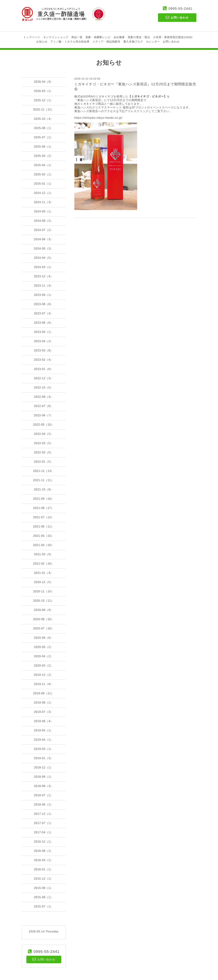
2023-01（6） (44, 369)
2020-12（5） (44, 582)
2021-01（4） (44, 573)
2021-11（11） (44, 480)
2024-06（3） (44, 239)
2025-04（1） (44, 165)
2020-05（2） (44, 647)
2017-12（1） (44, 814)
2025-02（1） (44, 174)
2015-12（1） (44, 879)
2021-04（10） (44, 545)
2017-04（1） (44, 832)
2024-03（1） (44, 267)
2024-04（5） (44, 258)
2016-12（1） (44, 842)
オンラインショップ (56, 37)
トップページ (32, 37)
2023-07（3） (44, 313)
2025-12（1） (44, 100)
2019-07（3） (44, 712)
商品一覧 (77, 37)
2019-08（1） (44, 703)
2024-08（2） (44, 221)
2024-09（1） (44, 211)
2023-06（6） (44, 323)
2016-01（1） (44, 869)
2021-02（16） (44, 564)
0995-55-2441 (180, 9)
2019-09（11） (44, 693)
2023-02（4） (44, 360)
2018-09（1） (44, 777)
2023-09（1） (44, 295)
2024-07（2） (44, 230)
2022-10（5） (44, 388)
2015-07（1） (44, 906)
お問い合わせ (171, 42)
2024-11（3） (44, 202)
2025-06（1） (44, 147)
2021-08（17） (44, 508)
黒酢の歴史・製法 (139, 37)
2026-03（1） (44, 91)
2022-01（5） (44, 462)
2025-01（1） (44, 184)
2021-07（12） (44, 517)
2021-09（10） (44, 499)
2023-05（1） (44, 332)
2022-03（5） (44, 443)
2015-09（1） (44, 888)
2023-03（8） (44, 350)
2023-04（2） (44, 341)
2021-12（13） (44, 471)
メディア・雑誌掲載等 (106, 42)
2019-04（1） (44, 740)
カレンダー (153, 42)
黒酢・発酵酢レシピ (98, 37)
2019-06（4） (44, 721)
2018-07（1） (44, 795)
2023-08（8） (44, 304)
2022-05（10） (44, 425)
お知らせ (42, 42)
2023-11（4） (44, 286)
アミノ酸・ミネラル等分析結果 (70, 42)
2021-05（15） (44, 536)
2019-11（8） (44, 684)
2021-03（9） (44, 554)
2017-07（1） (44, 823)
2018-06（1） (44, 805)
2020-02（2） (44, 666)
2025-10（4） (44, 119)
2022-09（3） (44, 397)
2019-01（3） (44, 758)
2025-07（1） (44, 137)
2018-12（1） (44, 767)
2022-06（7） (44, 415)
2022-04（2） (44, 434)
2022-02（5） (44, 452)
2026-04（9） (44, 82)
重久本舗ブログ (133, 42)
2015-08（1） (44, 897)
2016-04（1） (44, 860)
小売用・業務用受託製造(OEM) (173, 37)
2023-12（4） (44, 276)
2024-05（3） (44, 249)
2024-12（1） (44, 193)
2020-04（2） (44, 656)
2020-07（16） (44, 628)
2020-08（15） (44, 619)
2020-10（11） (44, 601)
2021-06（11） (44, 527)
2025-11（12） (44, 110)
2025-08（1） (44, 128)
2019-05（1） (44, 730)
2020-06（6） (44, 638)
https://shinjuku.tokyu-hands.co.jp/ (98, 118)
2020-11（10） (44, 591)
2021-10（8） (44, 489)
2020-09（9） (44, 610)
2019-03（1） (44, 749)
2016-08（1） (44, 851)
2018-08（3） (44, 786)
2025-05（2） (44, 156)
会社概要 (119, 37)
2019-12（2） (44, 675)
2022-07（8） (44, 406)
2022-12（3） (44, 378)
